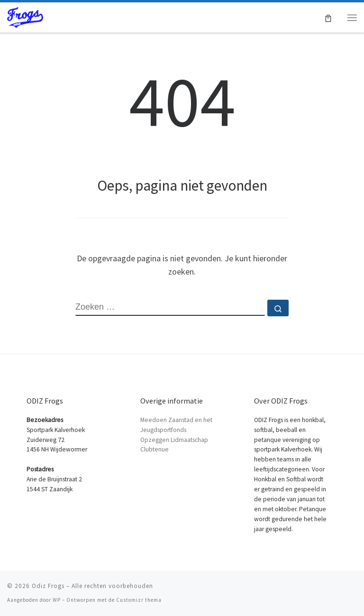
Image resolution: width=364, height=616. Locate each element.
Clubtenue (155, 449)
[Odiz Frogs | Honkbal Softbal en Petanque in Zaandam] (25, 16)
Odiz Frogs (48, 586)
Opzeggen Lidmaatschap (174, 440)
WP (57, 600)
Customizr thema (139, 600)
